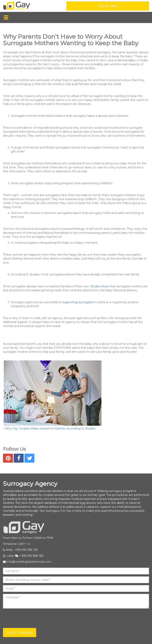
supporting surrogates (78, 302)
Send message (20, 632)
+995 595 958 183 (26, 550)
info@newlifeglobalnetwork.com (29, 562)
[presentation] (33, 618)
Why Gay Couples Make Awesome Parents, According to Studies (50, 428)
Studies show (100, 286)
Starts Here (108, 6)
